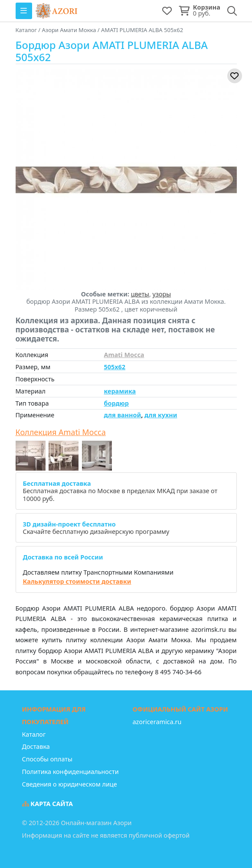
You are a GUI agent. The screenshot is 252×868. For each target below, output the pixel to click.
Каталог (34, 734)
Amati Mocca (124, 355)
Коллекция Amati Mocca (61, 432)
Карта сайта (48, 804)
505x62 (115, 367)
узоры (162, 294)
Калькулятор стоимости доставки (77, 581)
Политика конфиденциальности (70, 772)
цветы (140, 294)
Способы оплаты (47, 759)
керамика (120, 391)
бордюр (116, 403)
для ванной (123, 415)
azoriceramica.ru (157, 722)
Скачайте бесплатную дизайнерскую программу (96, 528)
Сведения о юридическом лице (70, 784)
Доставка (36, 746)
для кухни (161, 415)
